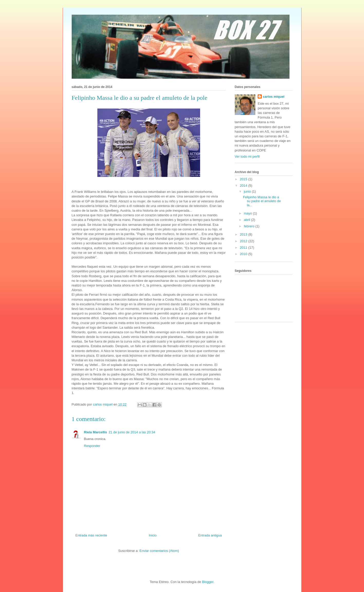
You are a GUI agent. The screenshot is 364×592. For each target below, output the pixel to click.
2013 (244, 234)
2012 (244, 241)
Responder (92, 446)
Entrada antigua (210, 535)
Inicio (153, 535)
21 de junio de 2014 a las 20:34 (132, 432)
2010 (244, 254)
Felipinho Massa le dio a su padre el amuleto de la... (262, 201)
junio (248, 191)
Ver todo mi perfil (247, 156)
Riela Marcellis (96, 432)
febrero (250, 226)
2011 (244, 248)
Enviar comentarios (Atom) (159, 551)
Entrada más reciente (91, 535)
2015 (244, 179)
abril (247, 220)
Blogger (208, 582)
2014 (244, 186)
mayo (248, 213)
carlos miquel (274, 97)
